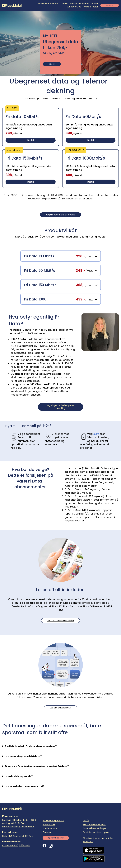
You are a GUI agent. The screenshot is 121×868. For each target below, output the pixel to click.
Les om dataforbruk (60, 708)
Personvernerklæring (95, 824)
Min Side (110, 5)
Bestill (52, 64)
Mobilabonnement (48, 4)
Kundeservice (74, 7)
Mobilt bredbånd (79, 4)
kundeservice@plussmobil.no (18, 827)
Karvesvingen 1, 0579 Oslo (16, 845)
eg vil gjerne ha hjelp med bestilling (61, 407)
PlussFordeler (91, 7)
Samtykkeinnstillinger (95, 828)
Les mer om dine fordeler (60, 620)
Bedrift (94, 4)
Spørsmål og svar (56, 838)
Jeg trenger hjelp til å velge (60, 215)
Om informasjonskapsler (96, 832)
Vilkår (86, 821)
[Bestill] (31, 127)
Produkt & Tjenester (53, 821)
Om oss (47, 832)
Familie (64, 4)
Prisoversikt (49, 824)
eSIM (96, 434)
